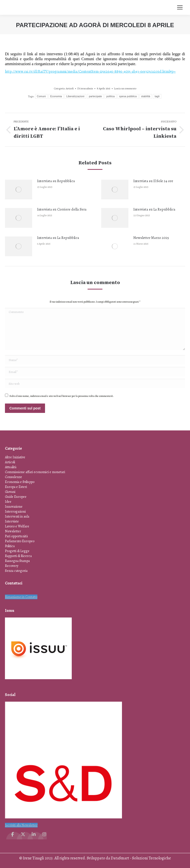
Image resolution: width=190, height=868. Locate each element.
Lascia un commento (125, 88)
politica (111, 96)
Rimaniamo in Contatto (21, 597)
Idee (8, 502)
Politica (10, 546)
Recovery (12, 566)
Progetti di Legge (17, 551)
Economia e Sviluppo (20, 482)
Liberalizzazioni (75, 96)
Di (85, 88)
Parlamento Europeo (20, 541)
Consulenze (13, 477)
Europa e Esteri (16, 487)
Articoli (70, 88)
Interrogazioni (15, 511)
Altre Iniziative (15, 457)
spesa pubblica (128, 96)
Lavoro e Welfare (17, 526)
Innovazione (14, 507)
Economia (56, 96)
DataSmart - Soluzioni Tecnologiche (141, 858)
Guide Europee (16, 497)
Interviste (12, 521)
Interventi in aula (17, 516)
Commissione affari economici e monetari (35, 472)
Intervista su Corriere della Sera (62, 209)
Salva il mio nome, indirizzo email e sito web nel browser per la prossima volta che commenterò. (61, 396)
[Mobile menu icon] (180, 7)
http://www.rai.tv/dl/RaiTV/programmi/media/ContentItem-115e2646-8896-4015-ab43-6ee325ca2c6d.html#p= (90, 71)
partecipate (95, 96)
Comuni (41, 96)
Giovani (10, 492)
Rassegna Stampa (17, 561)
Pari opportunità (16, 536)
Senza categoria (16, 571)
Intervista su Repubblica (56, 181)
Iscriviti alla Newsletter (21, 825)
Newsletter (13, 531)
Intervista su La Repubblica (154, 209)
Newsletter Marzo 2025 (151, 238)
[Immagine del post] (19, 190)
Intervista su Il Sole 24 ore (153, 181)
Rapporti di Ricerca (18, 556)
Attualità (11, 467)
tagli (157, 96)
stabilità (146, 96)
